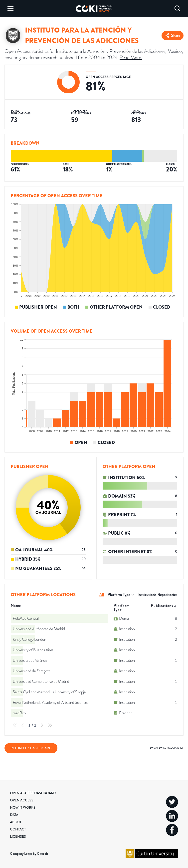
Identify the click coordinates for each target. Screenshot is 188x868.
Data (14, 815)
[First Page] (15, 725)
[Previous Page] (23, 725)
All (102, 595)
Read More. (131, 57)
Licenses (18, 836)
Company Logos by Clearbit (29, 853)
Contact (18, 829)
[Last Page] (50, 725)
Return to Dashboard (31, 748)
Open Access (22, 800)
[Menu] (10, 9)
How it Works (23, 807)
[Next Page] (42, 725)
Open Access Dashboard (33, 793)
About (16, 822)
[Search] (178, 9)
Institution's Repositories (157, 595)
